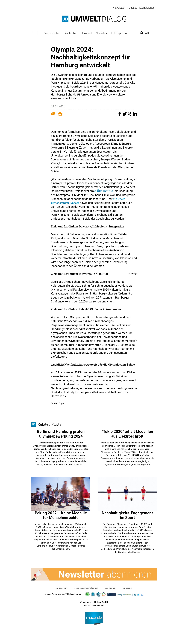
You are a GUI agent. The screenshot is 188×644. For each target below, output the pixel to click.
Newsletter (119, 8)
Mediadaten (110, 588)
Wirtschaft (71, 33)
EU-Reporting (120, 33)
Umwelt (87, 33)
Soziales (102, 33)
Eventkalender (147, 8)
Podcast (132, 8)
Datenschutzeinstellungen (86, 588)
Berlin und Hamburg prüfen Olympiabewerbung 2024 (61, 433)
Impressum (127, 588)
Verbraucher (52, 33)
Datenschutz (62, 588)
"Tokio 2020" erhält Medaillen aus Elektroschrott (127, 433)
